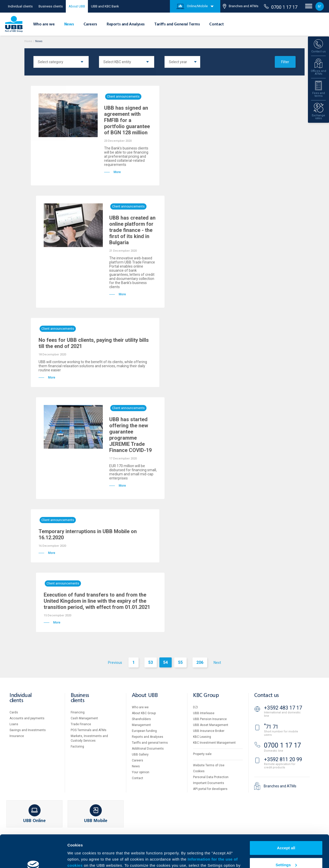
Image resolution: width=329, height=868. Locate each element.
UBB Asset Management (211, 725)
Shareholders (141, 719)
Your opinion (141, 772)
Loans (14, 724)
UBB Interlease (204, 713)
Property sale (202, 754)
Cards (14, 712)
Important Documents (209, 783)
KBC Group (206, 696)
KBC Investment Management (214, 743)
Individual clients (20, 6)
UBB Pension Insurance (210, 719)
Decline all (286, 854)
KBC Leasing (202, 737)
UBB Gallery (140, 754)
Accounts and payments (27, 718)
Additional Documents (148, 749)
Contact (216, 24)
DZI (195, 707)
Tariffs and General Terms (177, 24)
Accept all (286, 820)
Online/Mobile (192, 6)
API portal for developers (210, 789)
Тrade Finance (81, 724)
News (69, 24)
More (72, 858)
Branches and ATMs (241, 6)
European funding (144, 731)
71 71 (271, 727)
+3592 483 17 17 (283, 708)
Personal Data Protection (211, 777)
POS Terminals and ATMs (89, 730)
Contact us (267, 696)
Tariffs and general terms (150, 743)
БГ (320, 6)
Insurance (17, 736)
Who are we (44, 24)
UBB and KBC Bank (105, 6)
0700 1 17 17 (281, 7)
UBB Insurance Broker (209, 731)
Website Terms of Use (209, 765)
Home (28, 41)
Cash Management (84, 718)
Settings (286, 837)
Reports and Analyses (126, 24)
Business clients (51, 6)
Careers (90, 24)
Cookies (199, 771)
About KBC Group (144, 713)
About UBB (77, 6)
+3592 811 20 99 (283, 759)
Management (141, 725)
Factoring (77, 747)
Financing (78, 712)
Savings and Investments (28, 730)
